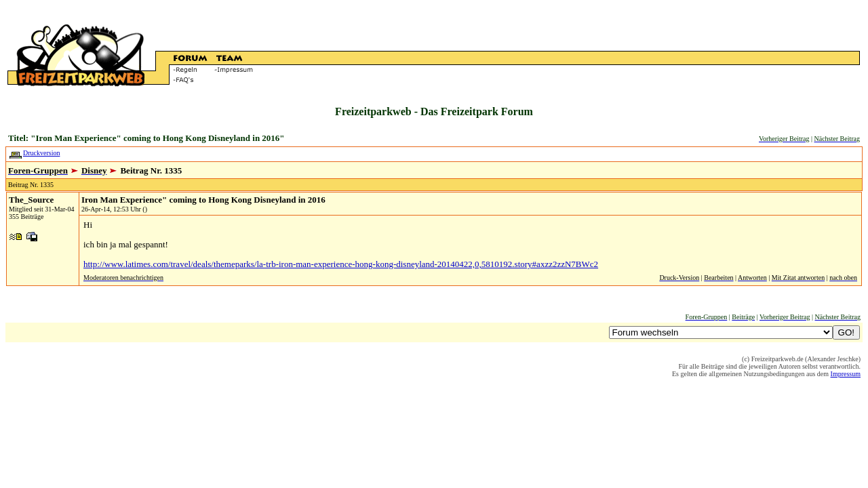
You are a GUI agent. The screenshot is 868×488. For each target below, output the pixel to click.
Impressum (846, 374)
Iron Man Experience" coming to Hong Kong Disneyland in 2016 (203, 200)
